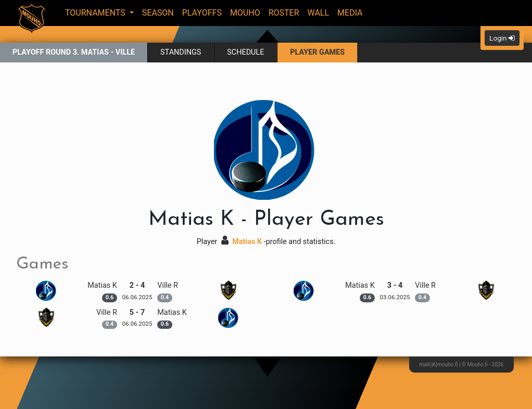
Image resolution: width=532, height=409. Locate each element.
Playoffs (202, 13)
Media (350, 13)
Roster (284, 13)
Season (158, 13)
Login (502, 38)
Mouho (245, 13)
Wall (319, 13)
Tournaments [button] (96, 13)
